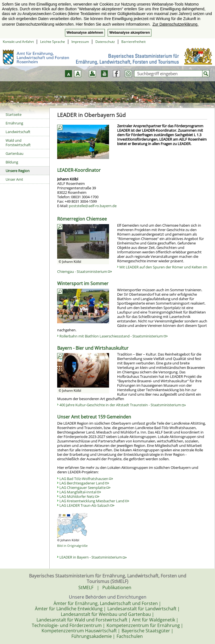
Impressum (80, 42)
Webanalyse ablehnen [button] (85, 33)
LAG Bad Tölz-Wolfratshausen (86, 479)
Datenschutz (105, 42)
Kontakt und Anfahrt (18, 42)
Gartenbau (15, 153)
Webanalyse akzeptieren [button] (130, 33)
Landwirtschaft (18, 132)
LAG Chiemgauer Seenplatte (85, 488)
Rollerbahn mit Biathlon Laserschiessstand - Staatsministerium (113, 336)
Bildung (12, 162)
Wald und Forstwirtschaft (18, 143)
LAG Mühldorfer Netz (79, 496)
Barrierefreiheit (133, 42)
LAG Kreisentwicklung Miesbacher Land (94, 501)
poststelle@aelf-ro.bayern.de (93, 206)
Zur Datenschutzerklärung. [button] (176, 24)
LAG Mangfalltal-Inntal (80, 492)
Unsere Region (18, 171)
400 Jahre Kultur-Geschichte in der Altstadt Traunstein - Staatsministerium (123, 405)
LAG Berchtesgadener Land (84, 483)
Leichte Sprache (53, 42)
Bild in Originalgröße (72, 546)
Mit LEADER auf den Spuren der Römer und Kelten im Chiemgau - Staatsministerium (132, 269)
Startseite (14, 114)
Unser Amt (14, 179)
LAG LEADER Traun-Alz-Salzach (87, 505)
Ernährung (14, 123)
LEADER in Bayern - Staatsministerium (93, 557)
